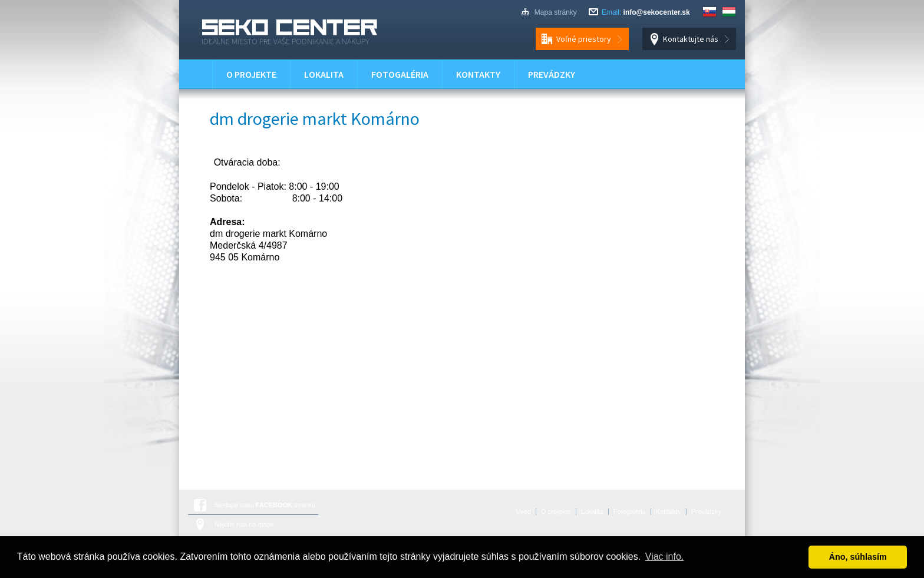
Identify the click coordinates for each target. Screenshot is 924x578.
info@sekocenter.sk (657, 12)
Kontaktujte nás (691, 39)
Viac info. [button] (665, 556)
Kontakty (478, 74)
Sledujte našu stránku (265, 505)
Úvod (196, 74)
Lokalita (324, 74)
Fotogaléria (400, 74)
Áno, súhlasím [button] (858, 557)
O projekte (251, 74)
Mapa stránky (556, 12)
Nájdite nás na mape (244, 524)
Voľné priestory (584, 39)
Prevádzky (552, 74)
